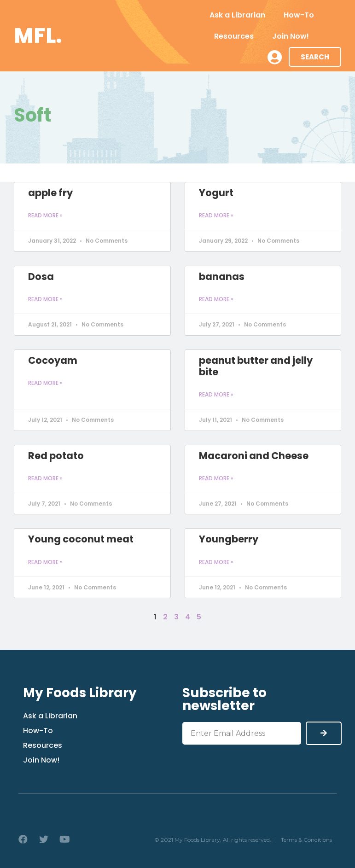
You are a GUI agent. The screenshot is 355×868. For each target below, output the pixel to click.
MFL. (38, 36)
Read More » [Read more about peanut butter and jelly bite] (216, 394)
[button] (315, 57)
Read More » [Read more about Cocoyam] (45, 383)
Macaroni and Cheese (254, 456)
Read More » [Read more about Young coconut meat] (45, 562)
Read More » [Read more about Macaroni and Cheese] (216, 478)
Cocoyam (53, 360)
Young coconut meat (81, 539)
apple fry (50, 193)
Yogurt (216, 193)
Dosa (41, 277)
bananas (222, 277)
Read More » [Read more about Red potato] (45, 478)
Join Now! (291, 36)
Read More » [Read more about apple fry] (45, 215)
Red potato (56, 456)
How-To (299, 15)
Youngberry (229, 539)
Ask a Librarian (237, 15)
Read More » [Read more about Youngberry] (216, 562)
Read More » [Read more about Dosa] (45, 299)
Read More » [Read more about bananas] (216, 299)
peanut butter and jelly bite (256, 366)
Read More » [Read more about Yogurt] (216, 215)
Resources (234, 36)
